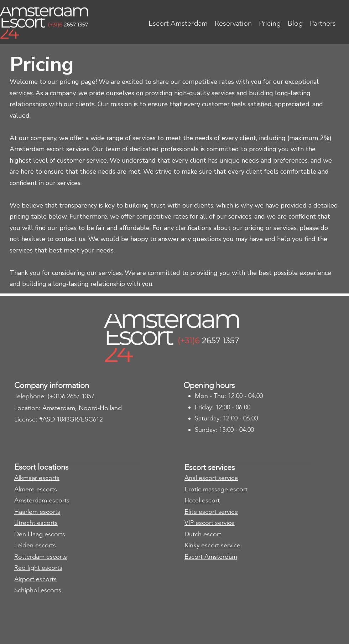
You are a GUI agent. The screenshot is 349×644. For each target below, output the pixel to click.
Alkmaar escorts (37, 478)
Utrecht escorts (36, 523)
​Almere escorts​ (36, 489)
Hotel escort (202, 500)
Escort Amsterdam (211, 557)
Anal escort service (211, 478)
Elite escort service (211, 512)
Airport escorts (35, 579)
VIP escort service (210, 523)
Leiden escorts (35, 545)
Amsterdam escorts (42, 500)
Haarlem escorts (37, 512)
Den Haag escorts (40, 534)
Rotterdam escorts (41, 557)
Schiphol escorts (38, 590)
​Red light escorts (38, 568)
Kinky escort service (212, 545)
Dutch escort (203, 534)
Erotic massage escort (216, 489)
